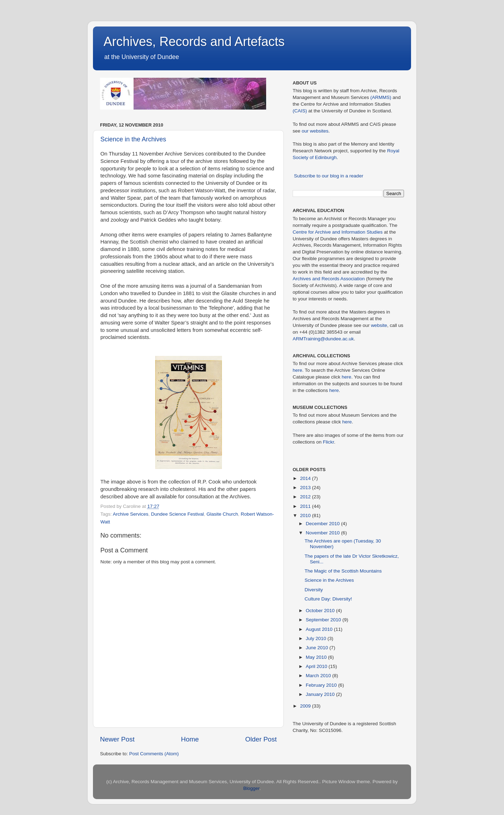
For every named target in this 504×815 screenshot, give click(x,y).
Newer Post (117, 739)
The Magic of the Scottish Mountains (343, 571)
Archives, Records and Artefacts (194, 42)
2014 (306, 478)
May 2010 (317, 657)
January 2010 (321, 694)
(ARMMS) (381, 97)
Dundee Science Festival (177, 514)
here (297, 370)
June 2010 (318, 648)
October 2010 (321, 611)
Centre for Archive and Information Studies (338, 232)
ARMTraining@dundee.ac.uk (323, 339)
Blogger (251, 788)
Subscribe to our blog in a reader (329, 176)
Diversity (314, 590)
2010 (306, 515)
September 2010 (324, 620)
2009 (306, 706)
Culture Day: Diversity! (328, 599)
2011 (306, 506)
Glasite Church (222, 514)
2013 (306, 488)
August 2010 (320, 629)
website (379, 325)
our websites (315, 131)
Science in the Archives (133, 139)
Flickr (329, 442)
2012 (306, 497)
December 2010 (323, 524)
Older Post (261, 739)
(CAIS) (300, 111)
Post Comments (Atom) (154, 754)
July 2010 (317, 638)
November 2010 (323, 533)
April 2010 (317, 666)
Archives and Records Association (329, 279)
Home (190, 739)
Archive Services (131, 514)
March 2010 (319, 676)
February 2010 (322, 685)
